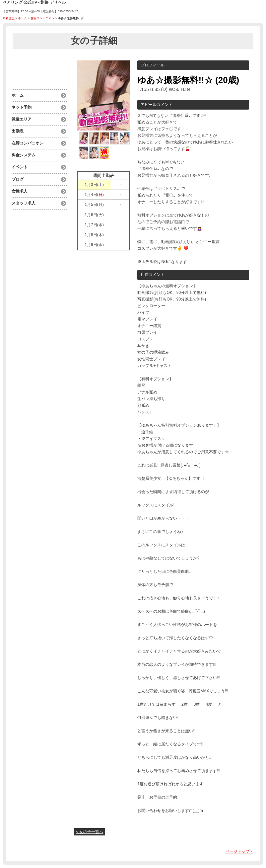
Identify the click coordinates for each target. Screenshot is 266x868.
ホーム (22, 18)
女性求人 (20, 191)
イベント (20, 167)
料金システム (24, 155)
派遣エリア (22, 119)
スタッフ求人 (24, 203)
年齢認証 (9, 18)
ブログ (18, 179)
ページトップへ (239, 851)
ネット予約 (22, 107)
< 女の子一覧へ (90, 832)
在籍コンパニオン (42, 18)
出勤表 (18, 131)
